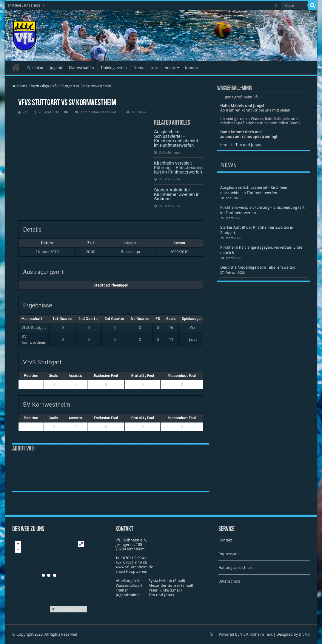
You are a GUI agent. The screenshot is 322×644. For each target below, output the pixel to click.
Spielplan (35, 68)
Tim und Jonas (248, 145)
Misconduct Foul (182, 376)
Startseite (16, 67)
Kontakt (192, 68)
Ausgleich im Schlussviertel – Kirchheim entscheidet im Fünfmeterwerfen (176, 138)
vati (26, 112)
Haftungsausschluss (236, 568)
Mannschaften (81, 68)
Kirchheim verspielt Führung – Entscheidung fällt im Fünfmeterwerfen (178, 167)
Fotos (138, 68)
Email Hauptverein (131, 571)
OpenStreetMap (68, 609)
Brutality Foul (143, 376)
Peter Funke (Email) (165, 590)
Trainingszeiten (114, 68)
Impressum (229, 554)
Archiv (170, 68)
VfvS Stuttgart (34, 328)
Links (154, 68)
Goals (53, 376)
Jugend (56, 68)
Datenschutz (229, 581)
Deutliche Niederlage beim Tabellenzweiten (258, 267)
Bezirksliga (40, 86)
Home (20, 86)
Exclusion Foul (106, 376)
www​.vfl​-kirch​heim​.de (134, 567)
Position (31, 376)
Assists (75, 376)
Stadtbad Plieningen (111, 285)
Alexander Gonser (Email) (171, 585)
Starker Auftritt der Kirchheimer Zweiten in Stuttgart (177, 194)
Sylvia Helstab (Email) (167, 581)
